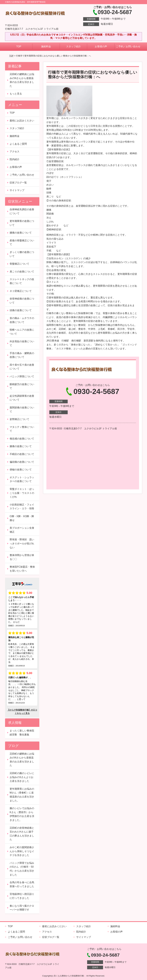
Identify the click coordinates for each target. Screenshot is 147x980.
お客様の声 (101, 46)
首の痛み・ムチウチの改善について (22, 320)
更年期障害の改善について (22, 223)
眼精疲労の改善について (22, 386)
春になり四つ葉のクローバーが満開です (22, 908)
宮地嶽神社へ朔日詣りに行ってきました (22, 896)
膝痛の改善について (21, 446)
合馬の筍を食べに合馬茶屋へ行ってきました (22, 884)
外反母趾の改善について (22, 343)
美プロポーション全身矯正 (22, 530)
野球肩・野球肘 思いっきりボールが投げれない (22, 543)
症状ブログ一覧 (18, 183)
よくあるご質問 (18, 144)
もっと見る (16, 94)
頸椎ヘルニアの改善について (22, 332)
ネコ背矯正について (21, 291)
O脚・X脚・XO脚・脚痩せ (22, 518)
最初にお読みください (22, 121)
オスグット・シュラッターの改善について (22, 479)
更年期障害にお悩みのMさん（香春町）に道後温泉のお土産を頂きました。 (22, 795)
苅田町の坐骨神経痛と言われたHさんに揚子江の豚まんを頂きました (22, 834)
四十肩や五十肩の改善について (22, 367)
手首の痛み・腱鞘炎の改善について (22, 355)
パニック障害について (22, 376)
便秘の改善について (21, 470)
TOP (19, 46)
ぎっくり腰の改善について (22, 254)
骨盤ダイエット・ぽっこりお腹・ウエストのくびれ (22, 493)
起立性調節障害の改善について (22, 398)
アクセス (15, 152)
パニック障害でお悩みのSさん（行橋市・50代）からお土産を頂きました (22, 869)
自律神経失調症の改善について (22, 211)
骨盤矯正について (19, 264)
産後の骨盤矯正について (22, 242)
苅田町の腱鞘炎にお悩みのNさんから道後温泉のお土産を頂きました (22, 80)
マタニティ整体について (22, 429)
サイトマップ (17, 190)
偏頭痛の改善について (22, 462)
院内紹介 (15, 159)
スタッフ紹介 (73, 46)
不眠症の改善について (22, 454)
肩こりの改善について (22, 272)
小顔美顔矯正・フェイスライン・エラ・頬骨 (22, 507)
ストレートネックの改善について (22, 281)
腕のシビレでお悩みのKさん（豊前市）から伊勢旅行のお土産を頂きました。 (22, 814)
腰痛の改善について (21, 233)
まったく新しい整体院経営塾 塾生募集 (22, 733)
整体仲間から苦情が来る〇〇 (22, 557)
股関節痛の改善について (22, 410)
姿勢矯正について (19, 419)
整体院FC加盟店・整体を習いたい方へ (22, 569)
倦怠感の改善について (22, 439)
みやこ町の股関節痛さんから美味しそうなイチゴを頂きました (22, 851)
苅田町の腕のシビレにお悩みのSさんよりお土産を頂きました (22, 777)
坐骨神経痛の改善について (22, 301)
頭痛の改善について (21, 310)
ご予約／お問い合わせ (128, 46)
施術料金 (46, 46)
